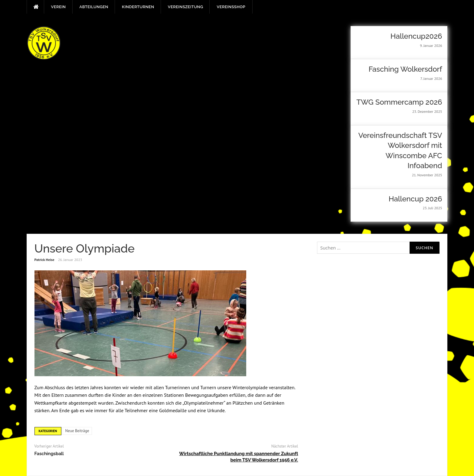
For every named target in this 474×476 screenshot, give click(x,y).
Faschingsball (49, 454)
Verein (59, 7)
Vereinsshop (231, 7)
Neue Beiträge (77, 431)
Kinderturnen (138, 7)
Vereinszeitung (186, 7)
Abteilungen (94, 7)
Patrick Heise (44, 260)
